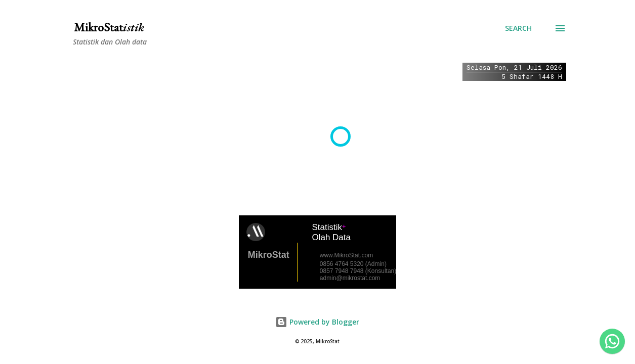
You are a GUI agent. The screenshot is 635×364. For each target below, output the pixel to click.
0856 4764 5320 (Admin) (353, 264)
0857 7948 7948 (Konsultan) (358, 271)
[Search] (518, 28)
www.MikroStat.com (346, 255)
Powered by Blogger (317, 322)
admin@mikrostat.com (350, 278)
